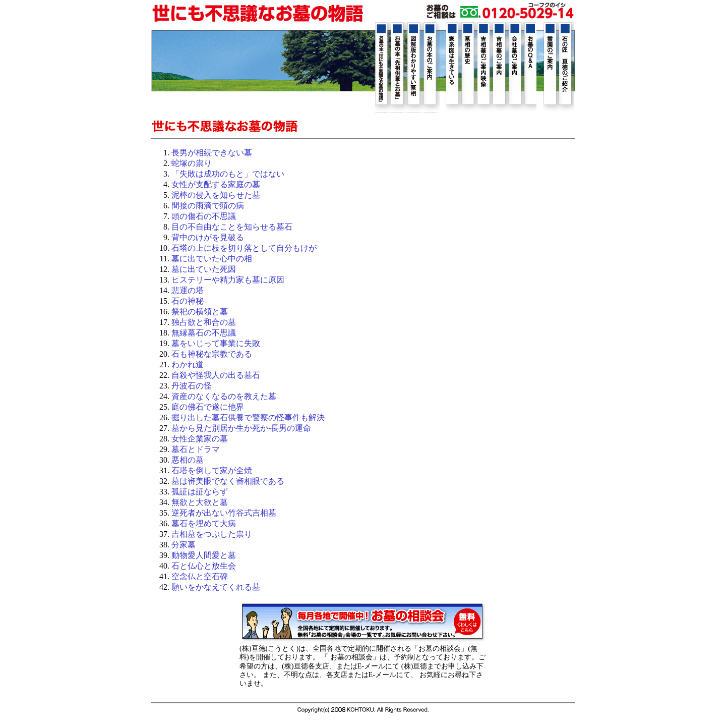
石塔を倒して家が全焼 (212, 470)
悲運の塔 (188, 290)
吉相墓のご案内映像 (483, 67)
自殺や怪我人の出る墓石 (216, 375)
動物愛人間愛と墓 (204, 555)
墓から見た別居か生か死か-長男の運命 (241, 428)
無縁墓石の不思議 (204, 333)
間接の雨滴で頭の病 (208, 206)
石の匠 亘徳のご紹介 (566, 67)
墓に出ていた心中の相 (212, 259)
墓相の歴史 (468, 67)
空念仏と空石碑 (200, 576)
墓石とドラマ (196, 449)
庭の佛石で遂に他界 (208, 407)
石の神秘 (188, 301)
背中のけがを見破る (208, 237)
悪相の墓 (188, 460)
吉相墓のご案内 (499, 67)
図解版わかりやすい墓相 (415, 67)
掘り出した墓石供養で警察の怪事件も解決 (248, 417)
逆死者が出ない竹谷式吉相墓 (224, 513)
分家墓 (184, 545)
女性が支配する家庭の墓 (216, 184)
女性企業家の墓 (200, 439)
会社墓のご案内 (514, 67)
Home (258, 14)
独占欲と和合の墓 (204, 322)
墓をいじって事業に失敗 (216, 343)
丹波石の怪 (192, 386)
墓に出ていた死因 (204, 269)
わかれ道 (188, 365)
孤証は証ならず (200, 492)
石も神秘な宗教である (212, 354)
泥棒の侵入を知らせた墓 (216, 195)
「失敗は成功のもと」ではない (228, 174)
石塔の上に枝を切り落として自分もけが (244, 248)
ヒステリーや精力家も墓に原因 (228, 280)
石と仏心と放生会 (204, 566)
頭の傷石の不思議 (204, 216)
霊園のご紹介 (551, 67)
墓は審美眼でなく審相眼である (228, 481)
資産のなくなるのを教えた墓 (224, 396)
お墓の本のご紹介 (432, 67)
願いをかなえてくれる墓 (216, 587)
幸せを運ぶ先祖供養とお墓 (399, 67)
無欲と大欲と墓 (200, 502)
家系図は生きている (453, 67)
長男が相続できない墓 (212, 153)
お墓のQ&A (529, 67)
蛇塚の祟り (192, 163)
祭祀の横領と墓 (200, 312)
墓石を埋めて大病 (204, 523)
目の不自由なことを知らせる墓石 (232, 227)
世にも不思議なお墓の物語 (383, 67)
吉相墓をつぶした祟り (212, 534)
